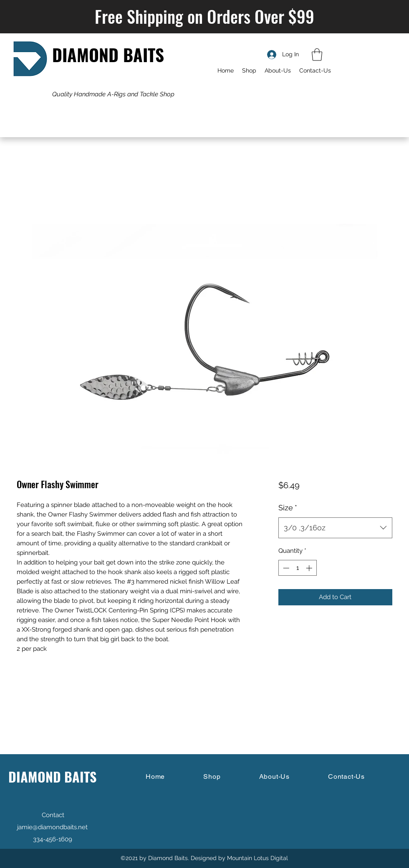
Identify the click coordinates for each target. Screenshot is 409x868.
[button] (317, 55)
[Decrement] (285, 568)
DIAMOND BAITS (108, 54)
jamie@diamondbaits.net (52, 827)
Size (288, 508)
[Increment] (310, 568)
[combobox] (335, 528)
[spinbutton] (297, 568)
